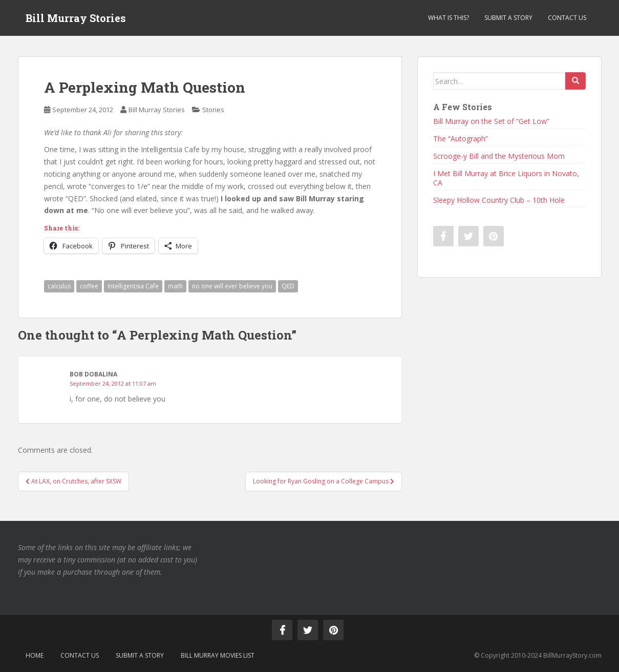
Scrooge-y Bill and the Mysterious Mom (499, 156)
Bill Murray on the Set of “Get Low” (491, 121)
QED (288, 286)
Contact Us (567, 18)
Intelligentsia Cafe (133, 286)
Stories (213, 110)
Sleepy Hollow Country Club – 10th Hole (499, 200)
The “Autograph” (461, 139)
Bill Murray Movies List (218, 655)
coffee (89, 286)
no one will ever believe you (232, 286)
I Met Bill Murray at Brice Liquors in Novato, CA (506, 178)
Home (35, 655)
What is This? (449, 18)
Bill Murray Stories (76, 18)
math (175, 286)
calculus (59, 286)
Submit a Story (508, 18)
